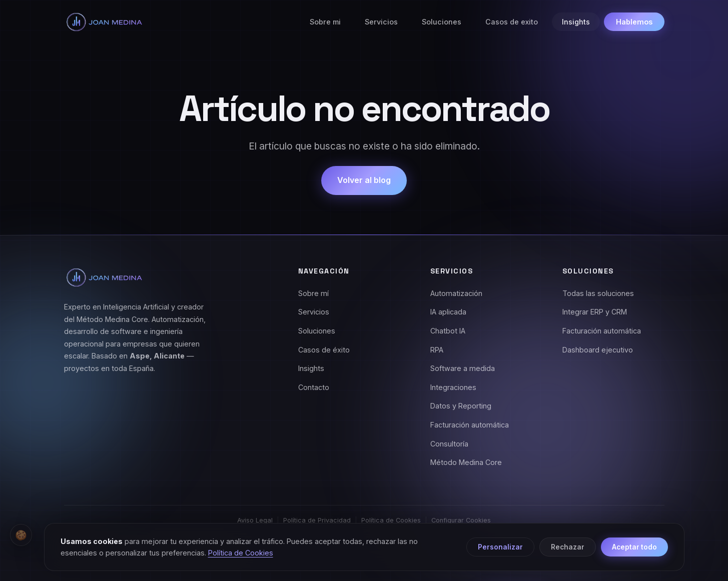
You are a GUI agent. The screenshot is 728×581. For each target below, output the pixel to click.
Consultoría (449, 444)
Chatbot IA (448, 331)
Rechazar (568, 547)
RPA (437, 350)
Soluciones (442, 22)
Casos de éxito (324, 350)
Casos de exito (512, 22)
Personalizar (500, 547)
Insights (576, 22)
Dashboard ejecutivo (598, 350)
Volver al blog (364, 180)
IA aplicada (448, 312)
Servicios (381, 22)
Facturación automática (470, 425)
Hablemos (634, 22)
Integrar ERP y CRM (595, 312)
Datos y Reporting (461, 406)
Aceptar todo (634, 547)
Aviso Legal (255, 520)
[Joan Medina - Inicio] (104, 22)
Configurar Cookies (461, 520)
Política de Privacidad (317, 520)
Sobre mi (325, 22)
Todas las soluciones (598, 293)
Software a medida (463, 368)
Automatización (456, 293)
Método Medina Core (466, 462)
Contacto (314, 387)
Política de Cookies (391, 520)
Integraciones (453, 387)
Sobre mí (313, 293)
